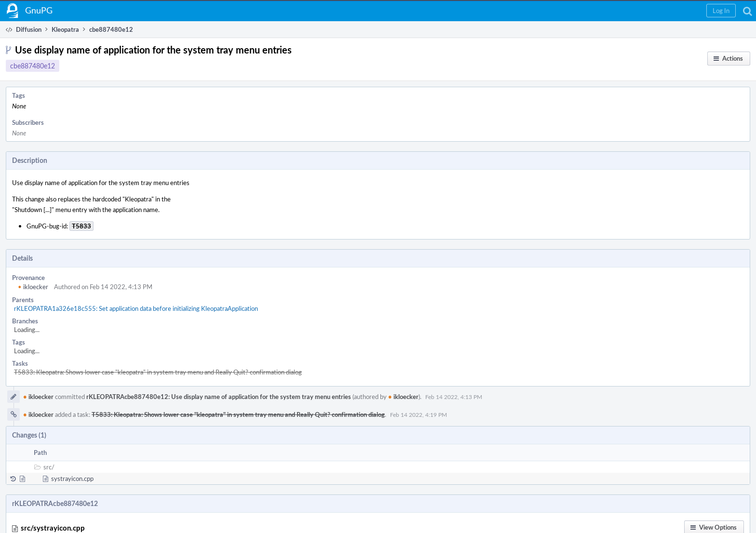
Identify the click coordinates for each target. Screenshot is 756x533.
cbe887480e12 (33, 66)
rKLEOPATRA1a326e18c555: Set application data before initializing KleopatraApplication (136, 308)
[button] (721, 11)
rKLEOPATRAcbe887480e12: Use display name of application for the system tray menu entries (219, 397)
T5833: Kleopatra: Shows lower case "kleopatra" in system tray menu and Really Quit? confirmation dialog (158, 372)
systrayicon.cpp (72, 479)
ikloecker (33, 287)
